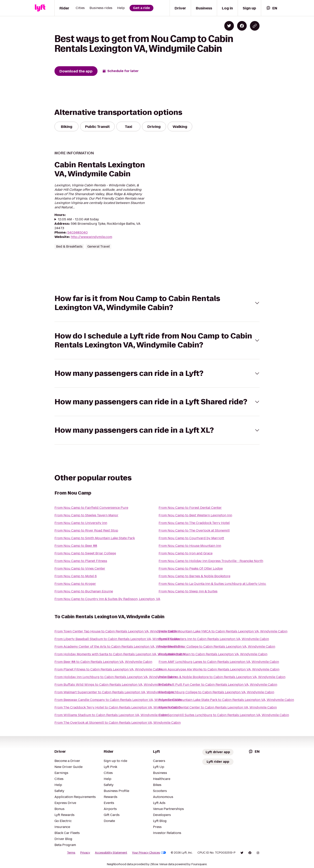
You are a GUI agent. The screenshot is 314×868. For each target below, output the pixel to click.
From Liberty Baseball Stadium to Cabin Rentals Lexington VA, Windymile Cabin (117, 639)
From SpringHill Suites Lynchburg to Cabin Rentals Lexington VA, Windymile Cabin (224, 715)
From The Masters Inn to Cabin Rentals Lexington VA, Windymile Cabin (214, 639)
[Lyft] (40, 8)
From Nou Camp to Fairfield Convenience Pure (91, 508)
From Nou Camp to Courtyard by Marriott (191, 538)
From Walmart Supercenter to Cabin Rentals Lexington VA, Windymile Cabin (114, 692)
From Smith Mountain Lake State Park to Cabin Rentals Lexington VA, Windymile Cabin (226, 700)
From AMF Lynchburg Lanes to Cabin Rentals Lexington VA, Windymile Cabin (219, 662)
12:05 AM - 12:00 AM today (78, 219)
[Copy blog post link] (255, 26)
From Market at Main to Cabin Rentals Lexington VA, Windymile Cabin (213, 654)
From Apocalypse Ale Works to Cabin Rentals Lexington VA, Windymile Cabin (219, 669)
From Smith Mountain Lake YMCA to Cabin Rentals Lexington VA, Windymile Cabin (223, 631)
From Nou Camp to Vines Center (80, 568)
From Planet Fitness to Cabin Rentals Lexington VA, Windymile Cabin (108, 669)
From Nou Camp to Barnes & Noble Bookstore (194, 576)
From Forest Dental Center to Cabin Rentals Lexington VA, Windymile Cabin (218, 707)
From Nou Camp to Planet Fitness (81, 561)
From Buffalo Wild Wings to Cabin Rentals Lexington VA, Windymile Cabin (113, 685)
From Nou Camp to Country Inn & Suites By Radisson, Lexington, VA (107, 599)
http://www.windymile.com (91, 237)
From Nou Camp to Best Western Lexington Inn (195, 515)
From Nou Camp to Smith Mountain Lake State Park (95, 538)
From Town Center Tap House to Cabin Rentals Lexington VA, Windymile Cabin (116, 631)
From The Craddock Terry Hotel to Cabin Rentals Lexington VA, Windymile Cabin (118, 707)
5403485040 (77, 232)
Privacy (85, 853)
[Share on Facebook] (242, 26)
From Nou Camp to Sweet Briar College (85, 553)
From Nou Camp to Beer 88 (76, 546)
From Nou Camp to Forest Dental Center (190, 508)
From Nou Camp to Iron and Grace (186, 553)
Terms (71, 853)
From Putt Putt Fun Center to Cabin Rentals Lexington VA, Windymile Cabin (218, 685)
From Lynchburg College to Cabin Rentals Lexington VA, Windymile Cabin (216, 692)
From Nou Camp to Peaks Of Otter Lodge (191, 568)
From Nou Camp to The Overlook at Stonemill (194, 530)
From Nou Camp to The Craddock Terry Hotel (194, 523)
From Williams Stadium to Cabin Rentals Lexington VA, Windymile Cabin (111, 715)
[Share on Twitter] (229, 26)
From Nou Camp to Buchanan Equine (84, 591)
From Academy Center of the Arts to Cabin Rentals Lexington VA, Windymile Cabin (119, 647)
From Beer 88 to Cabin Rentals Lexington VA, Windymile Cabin (103, 662)
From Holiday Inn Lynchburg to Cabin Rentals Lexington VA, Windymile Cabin (115, 677)
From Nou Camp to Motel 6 (76, 576)
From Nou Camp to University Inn (81, 523)
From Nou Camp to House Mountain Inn (190, 546)
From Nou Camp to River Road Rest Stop (86, 530)
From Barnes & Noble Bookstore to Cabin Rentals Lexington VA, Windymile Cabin (222, 677)
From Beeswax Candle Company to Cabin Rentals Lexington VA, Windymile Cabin (118, 700)
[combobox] (272, 8)
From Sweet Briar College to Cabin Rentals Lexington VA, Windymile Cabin (217, 647)
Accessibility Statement (111, 853)
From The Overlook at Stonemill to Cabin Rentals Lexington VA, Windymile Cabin (118, 723)
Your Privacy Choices (149, 853)
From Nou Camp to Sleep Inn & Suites (188, 591)
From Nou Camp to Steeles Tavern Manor (86, 515)
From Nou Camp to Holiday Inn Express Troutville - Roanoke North (211, 561)
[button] (157, 303)
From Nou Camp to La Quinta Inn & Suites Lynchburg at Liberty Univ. (212, 584)
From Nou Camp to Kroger (75, 584)
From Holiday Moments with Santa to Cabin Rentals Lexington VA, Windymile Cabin (120, 654)
